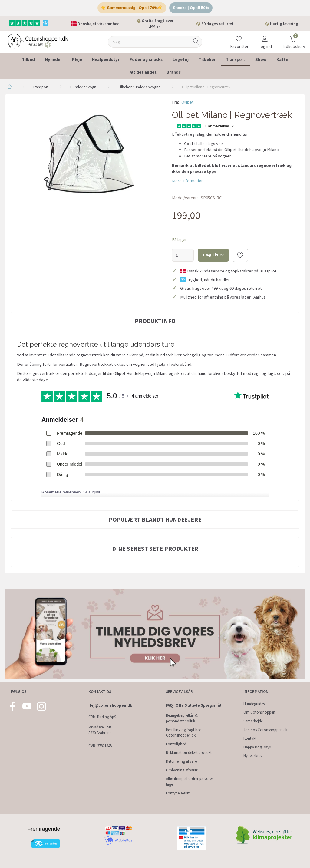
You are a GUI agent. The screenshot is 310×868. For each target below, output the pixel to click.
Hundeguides (254, 704)
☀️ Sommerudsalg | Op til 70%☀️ (132, 8)
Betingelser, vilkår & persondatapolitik (182, 718)
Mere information (188, 181)
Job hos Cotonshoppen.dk (265, 730)
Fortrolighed (176, 744)
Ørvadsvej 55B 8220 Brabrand (100, 730)
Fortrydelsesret (178, 793)
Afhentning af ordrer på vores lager (190, 781)
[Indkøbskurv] (293, 38)
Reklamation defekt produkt (189, 752)
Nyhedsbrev (253, 756)
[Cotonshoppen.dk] (38, 41)
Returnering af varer (182, 761)
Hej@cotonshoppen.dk (110, 705)
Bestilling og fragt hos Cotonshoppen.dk (184, 733)
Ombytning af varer (182, 770)
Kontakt (250, 738)
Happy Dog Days (257, 747)
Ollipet (187, 102)
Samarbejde (253, 721)
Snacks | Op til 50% (191, 8)
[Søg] (196, 42)
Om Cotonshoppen (259, 712)
